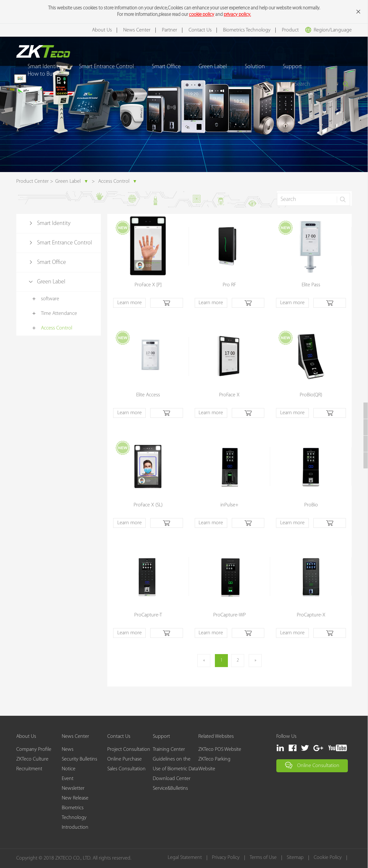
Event (68, 779)
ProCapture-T (148, 615)
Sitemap (295, 858)
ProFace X (229, 395)
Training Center (169, 750)
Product (290, 30)
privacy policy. (237, 15)
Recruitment (29, 769)
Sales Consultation (126, 769)
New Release (75, 798)
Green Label (213, 67)
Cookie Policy (328, 858)
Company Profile (34, 750)
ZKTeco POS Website (220, 750)
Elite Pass (311, 285)
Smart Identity (54, 223)
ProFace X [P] (148, 285)
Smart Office (166, 67)
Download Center (172, 779)
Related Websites (216, 737)
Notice (69, 769)
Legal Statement (185, 858)
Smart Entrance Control (106, 67)
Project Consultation (129, 750)
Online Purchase (125, 759)
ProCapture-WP (230, 615)
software (50, 299)
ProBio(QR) (311, 395)
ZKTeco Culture (32, 759)
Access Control (118, 181)
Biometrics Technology (247, 30)
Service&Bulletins (170, 788)
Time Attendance (59, 314)
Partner (170, 30)
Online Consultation (312, 765)
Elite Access (148, 395)
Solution (255, 67)
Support (292, 67)
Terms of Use (263, 858)
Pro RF (229, 285)
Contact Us (200, 30)
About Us (102, 30)
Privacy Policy (226, 858)
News (68, 750)
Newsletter (73, 788)
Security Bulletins (79, 759)
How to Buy (41, 74)
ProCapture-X (311, 615)
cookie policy (202, 15)
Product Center (33, 181)
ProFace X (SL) (148, 505)
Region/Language (329, 30)
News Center (137, 30)
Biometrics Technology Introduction (75, 818)
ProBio (311, 505)
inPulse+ (230, 505)
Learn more (130, 303)
